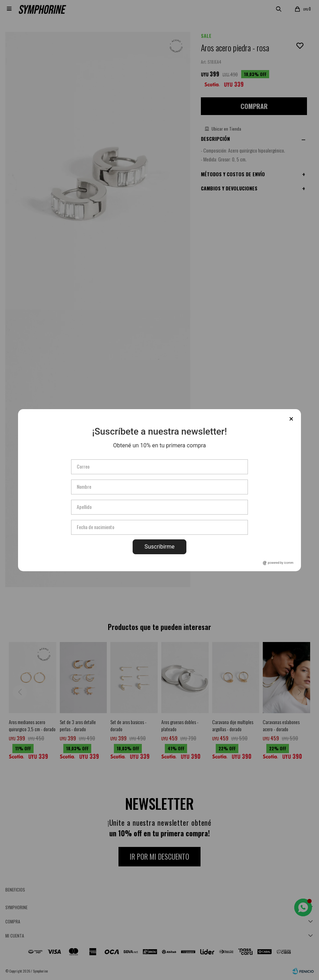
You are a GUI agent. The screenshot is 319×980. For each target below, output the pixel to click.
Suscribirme (159, 547)
